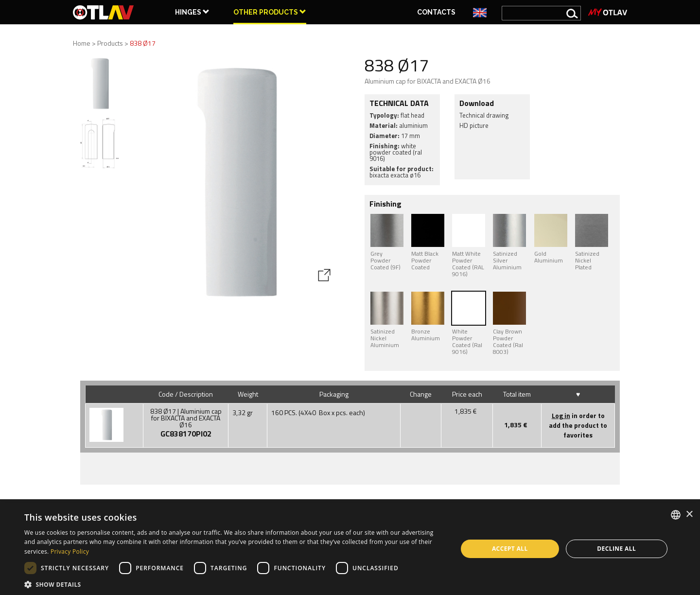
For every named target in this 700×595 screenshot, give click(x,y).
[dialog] (350, 549)
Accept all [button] (510, 549)
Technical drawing (484, 115)
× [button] (689, 515)
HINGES (192, 12)
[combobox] (676, 515)
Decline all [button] (616, 549)
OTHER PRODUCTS (270, 12)
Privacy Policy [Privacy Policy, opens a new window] (70, 551)
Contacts (436, 12)
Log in (561, 415)
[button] (235, 584)
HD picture (474, 125)
